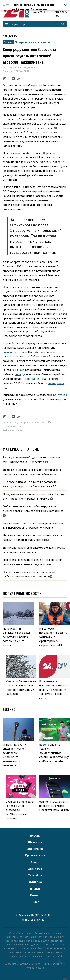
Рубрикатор (15, 24)
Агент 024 (35, 869)
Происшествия (35, 855)
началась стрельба (15, 352)
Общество (10, 36)
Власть (35, 835)
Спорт (35, 862)
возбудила (60, 395)
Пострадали (33, 379)
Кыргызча (35, 882)
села (18, 374)
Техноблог (35, 875)
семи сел (19, 370)
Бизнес (35, 895)
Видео (35, 902)
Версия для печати (15, 430)
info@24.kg (38, 920)
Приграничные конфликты (32, 42)
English (35, 888)
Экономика (35, 849)
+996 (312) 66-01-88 (40, 915)
